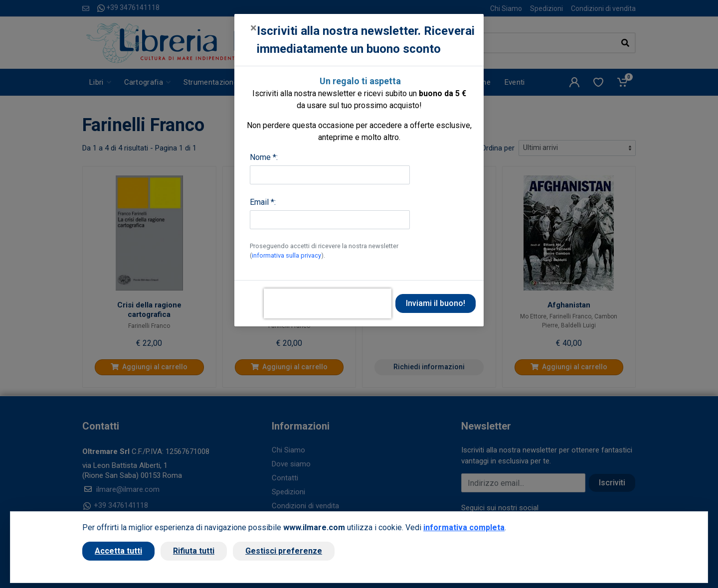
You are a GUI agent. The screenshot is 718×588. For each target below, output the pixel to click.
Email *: (263, 202)
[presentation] (328, 303)
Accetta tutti (118, 551)
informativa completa (464, 527)
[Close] (254, 28)
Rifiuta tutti (194, 551)
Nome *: (264, 157)
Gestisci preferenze (284, 551)
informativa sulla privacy (286, 255)
